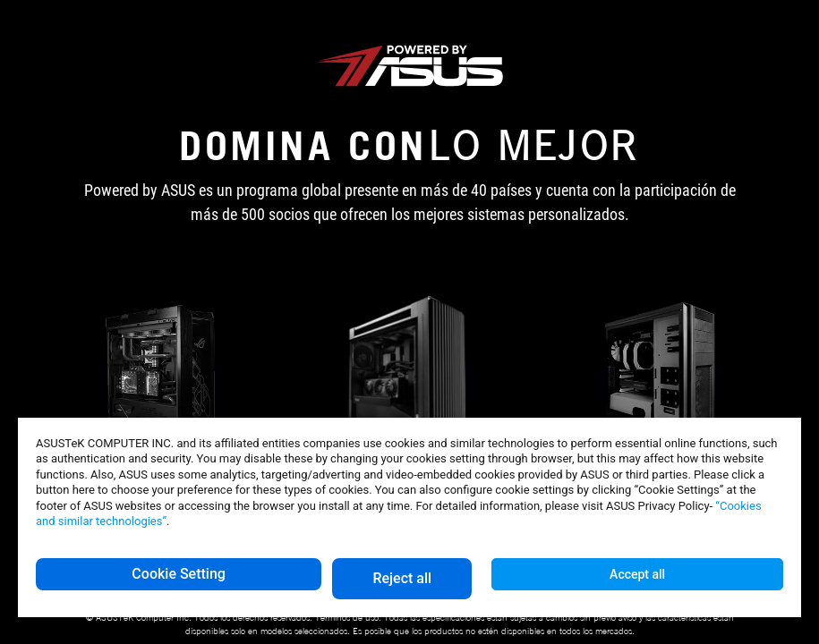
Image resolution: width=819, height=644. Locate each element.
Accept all (637, 574)
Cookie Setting (179, 574)
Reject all (402, 578)
